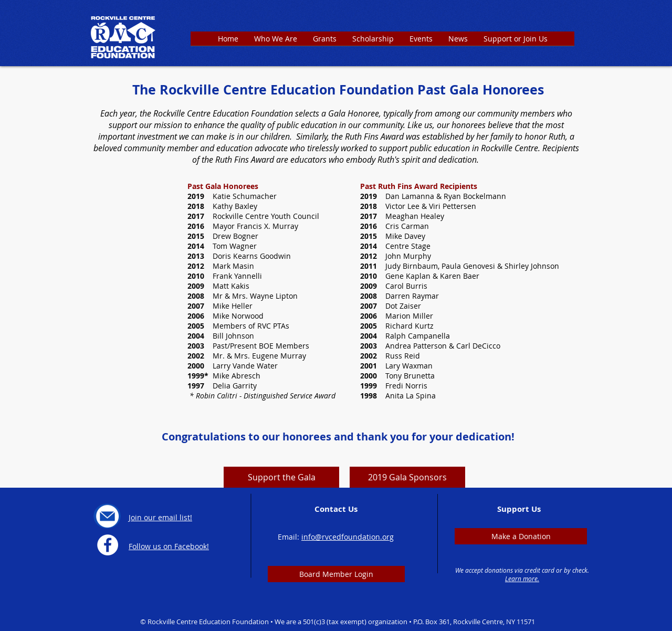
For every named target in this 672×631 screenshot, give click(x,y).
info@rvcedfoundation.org (348, 537)
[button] (325, 42)
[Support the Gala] (281, 477)
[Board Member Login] (336, 574)
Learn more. (522, 579)
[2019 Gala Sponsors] (407, 477)
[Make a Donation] (521, 536)
